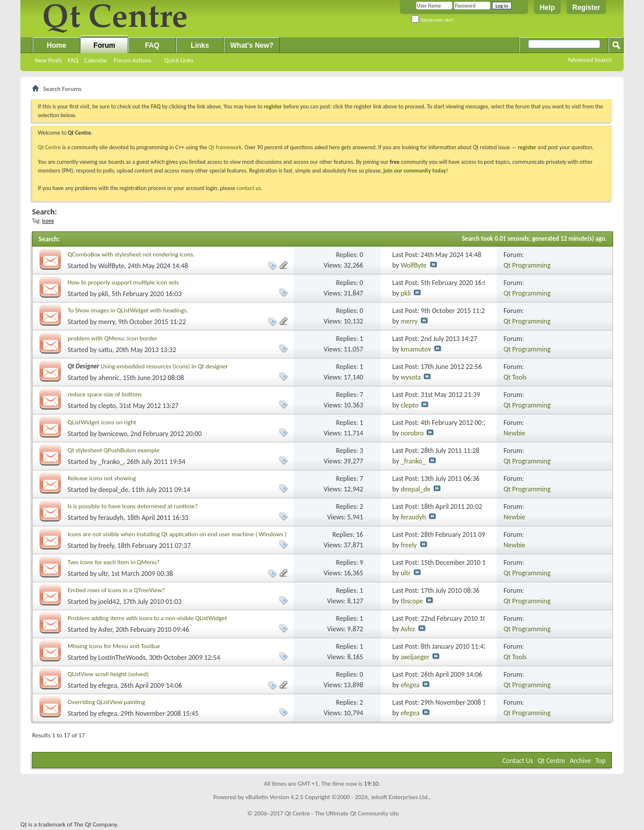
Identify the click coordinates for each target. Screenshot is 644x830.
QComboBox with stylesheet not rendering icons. (131, 254)
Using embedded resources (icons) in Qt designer (165, 366)
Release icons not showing (102, 478)
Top (601, 761)
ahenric (109, 378)
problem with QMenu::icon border (112, 338)
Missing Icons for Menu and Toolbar (114, 646)
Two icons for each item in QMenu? (114, 562)
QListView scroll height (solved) (108, 674)
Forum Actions (133, 60)
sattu (105, 350)
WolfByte (112, 266)
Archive (580, 761)
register (527, 147)
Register (586, 8)
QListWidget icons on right (102, 422)
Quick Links (179, 60)
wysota (411, 377)
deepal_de (113, 490)
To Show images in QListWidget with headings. (128, 310)
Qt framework (225, 147)
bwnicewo (113, 434)
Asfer (105, 629)
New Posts (48, 60)
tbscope (412, 601)
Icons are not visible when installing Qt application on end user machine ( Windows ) (177, 534)
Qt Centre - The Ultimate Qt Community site (342, 813)
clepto (107, 406)
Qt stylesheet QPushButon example (114, 450)
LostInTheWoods (122, 657)
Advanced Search (590, 60)
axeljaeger (415, 657)
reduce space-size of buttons (105, 394)
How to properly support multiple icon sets (123, 282)
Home (56, 45)
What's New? (252, 45)
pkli (103, 294)
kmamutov (416, 349)
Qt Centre (50, 147)
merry (107, 322)
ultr (103, 574)
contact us (249, 188)
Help (547, 8)
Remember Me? (433, 20)
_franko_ (111, 462)
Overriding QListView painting (106, 702)
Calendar (96, 60)
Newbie (514, 433)
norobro (412, 433)
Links (200, 45)
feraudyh (111, 518)
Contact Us (518, 761)
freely (106, 546)
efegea (108, 685)
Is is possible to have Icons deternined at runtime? (133, 506)
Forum (104, 45)
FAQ (73, 60)
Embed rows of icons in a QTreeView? (116, 590)
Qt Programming (527, 265)
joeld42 (109, 602)
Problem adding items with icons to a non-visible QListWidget (147, 618)
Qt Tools (515, 377)
